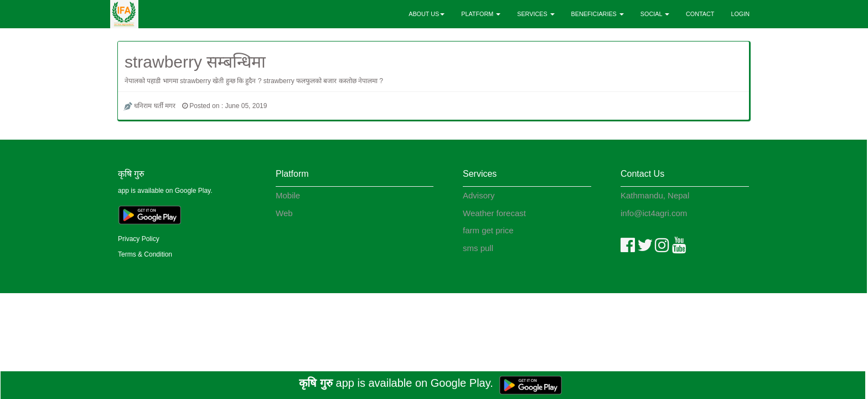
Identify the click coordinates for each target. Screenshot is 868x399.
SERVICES (536, 14)
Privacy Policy (139, 239)
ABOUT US (427, 14)
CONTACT (700, 14)
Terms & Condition (145, 254)
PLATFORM (481, 14)
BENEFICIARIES (598, 14)
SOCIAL (655, 14)
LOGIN (740, 14)
